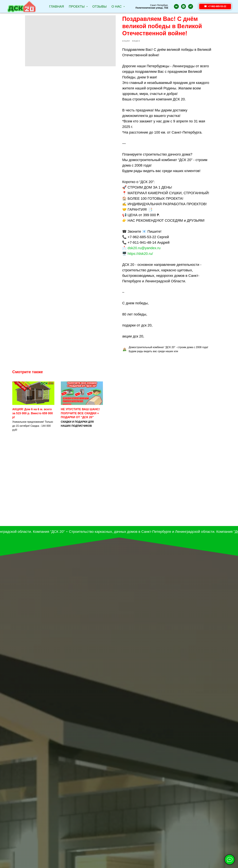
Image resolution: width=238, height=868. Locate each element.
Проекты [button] (77, 6)
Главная (57, 6)
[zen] (183, 6)
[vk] (176, 6)
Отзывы (100, 6)
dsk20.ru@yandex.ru (144, 250)
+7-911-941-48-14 (142, 245)
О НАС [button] (117, 6)
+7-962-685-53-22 (142, 239)
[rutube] (191, 6)
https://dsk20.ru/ (140, 256)
